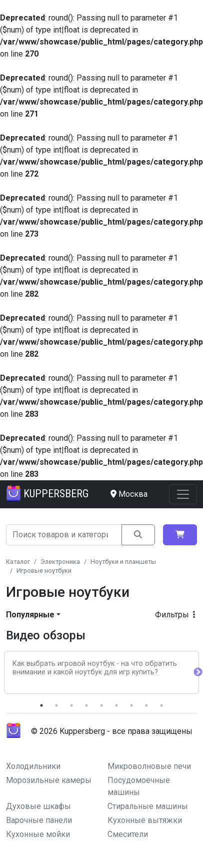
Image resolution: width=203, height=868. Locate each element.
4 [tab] (86, 705)
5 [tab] (101, 705)
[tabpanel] (101, 672)
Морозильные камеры (49, 780)
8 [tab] (146, 705)
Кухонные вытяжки (145, 820)
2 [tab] (56, 705)
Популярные (30, 615)
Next (198, 672)
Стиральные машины (148, 806)
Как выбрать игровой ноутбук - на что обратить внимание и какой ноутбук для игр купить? (95, 668)
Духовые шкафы (38, 806)
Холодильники (33, 766)
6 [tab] (116, 705)
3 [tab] (71, 705)
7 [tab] (131, 705)
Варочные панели (39, 820)
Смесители (128, 834)
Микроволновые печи (149, 766)
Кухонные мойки (38, 834)
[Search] (64, 535)
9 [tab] (161, 705)
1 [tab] (41, 705)
